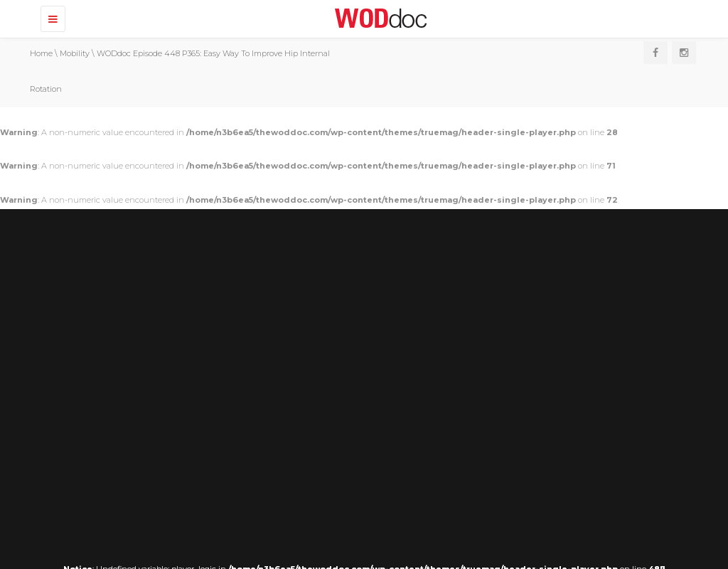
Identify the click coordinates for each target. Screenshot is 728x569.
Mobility (75, 53)
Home (41, 53)
